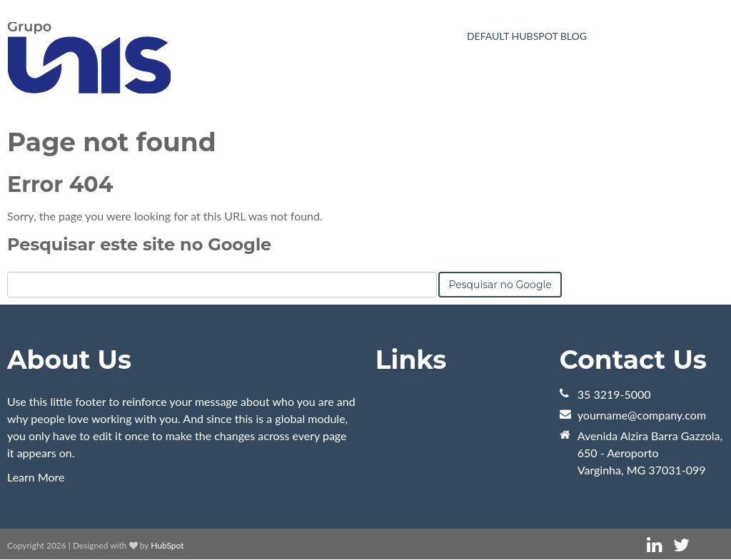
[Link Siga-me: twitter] (681, 545)
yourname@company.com (642, 415)
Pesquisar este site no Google (139, 244)
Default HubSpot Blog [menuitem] (527, 36)
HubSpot (167, 545)
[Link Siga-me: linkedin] (654, 545)
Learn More (36, 477)
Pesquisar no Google (500, 285)
